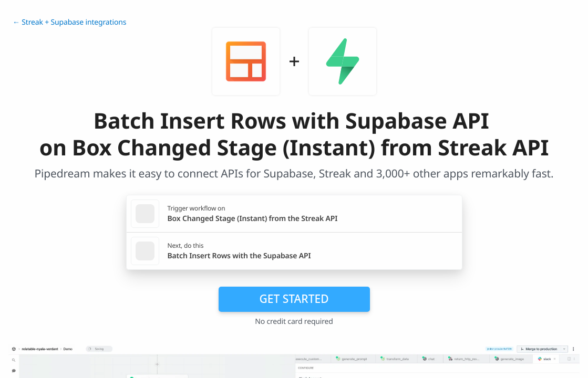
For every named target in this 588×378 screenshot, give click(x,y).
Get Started (294, 299)
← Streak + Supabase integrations (69, 22)
